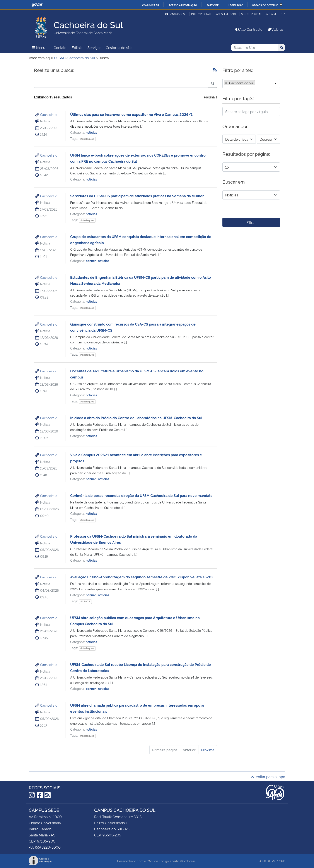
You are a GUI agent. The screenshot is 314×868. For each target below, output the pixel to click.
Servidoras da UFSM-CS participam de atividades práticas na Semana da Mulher (137, 196)
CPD (282, 861)
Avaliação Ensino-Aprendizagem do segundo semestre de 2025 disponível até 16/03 (142, 577)
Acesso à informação (183, 5)
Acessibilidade (226, 14)
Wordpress (188, 861)
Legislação (236, 5)
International (201, 14)
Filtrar (251, 222)
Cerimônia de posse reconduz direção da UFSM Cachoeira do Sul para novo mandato (141, 495)
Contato (60, 47)
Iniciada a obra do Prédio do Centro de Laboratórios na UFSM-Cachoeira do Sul (136, 418)
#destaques (87, 139)
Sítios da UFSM (251, 14)
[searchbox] (257, 83)
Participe (213, 5)
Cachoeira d (49, 114)
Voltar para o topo (268, 777)
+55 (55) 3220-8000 (45, 847)
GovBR (37, 5)
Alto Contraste (249, 29)
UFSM (271, 861)
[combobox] (251, 83)
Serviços (94, 47)
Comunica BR (151, 5)
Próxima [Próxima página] (208, 750)
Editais (77, 47)
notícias (91, 132)
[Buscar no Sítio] (254, 48)
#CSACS (85, 601)
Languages (175, 14)
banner (91, 261)
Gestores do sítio (119, 47)
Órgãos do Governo (265, 5)
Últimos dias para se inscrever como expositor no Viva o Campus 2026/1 (131, 114)
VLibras (275, 29)
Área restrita (276, 14)
